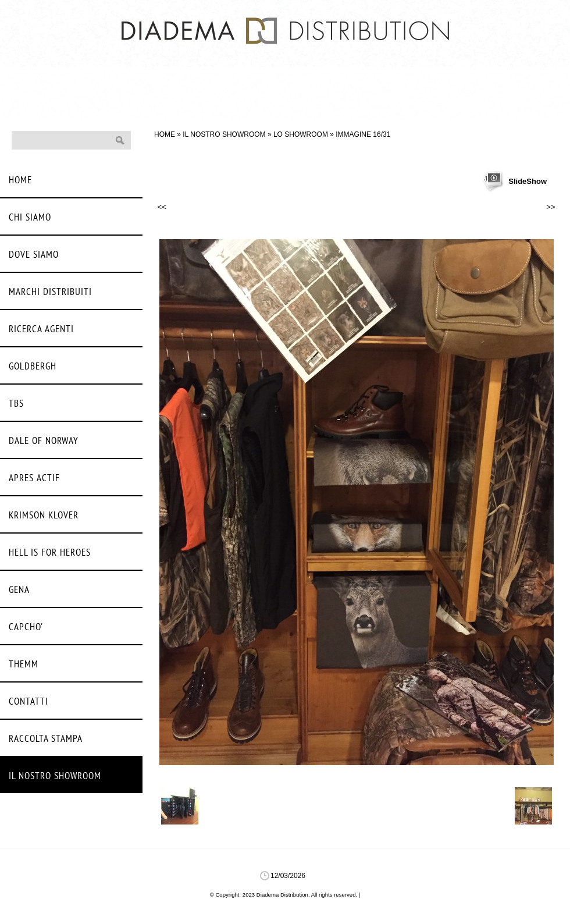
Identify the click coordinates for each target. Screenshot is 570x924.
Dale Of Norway (44, 441)
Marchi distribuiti (50, 292)
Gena (19, 590)
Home (165, 134)
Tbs (16, 404)
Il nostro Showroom (224, 134)
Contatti (28, 702)
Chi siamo (30, 218)
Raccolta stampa (46, 739)
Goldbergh (33, 367)
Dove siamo (34, 255)
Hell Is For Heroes (50, 553)
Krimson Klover (44, 516)
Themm (24, 665)
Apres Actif (34, 479)
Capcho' (26, 628)
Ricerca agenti (41, 330)
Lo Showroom (301, 134)
